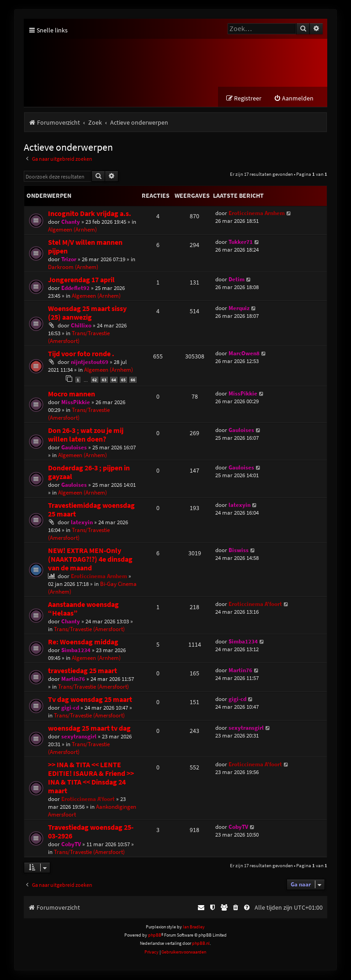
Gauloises (74, 447)
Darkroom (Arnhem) (73, 267)
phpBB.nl (201, 944)
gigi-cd (70, 708)
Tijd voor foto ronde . (81, 354)
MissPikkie (76, 402)
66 (133, 380)
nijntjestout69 (90, 362)
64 (114, 380)
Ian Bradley (194, 927)
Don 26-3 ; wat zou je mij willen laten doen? (86, 435)
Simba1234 (76, 650)
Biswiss (239, 550)
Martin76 (73, 679)
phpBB (155, 935)
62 (95, 380)
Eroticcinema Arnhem (257, 213)
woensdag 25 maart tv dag (89, 728)
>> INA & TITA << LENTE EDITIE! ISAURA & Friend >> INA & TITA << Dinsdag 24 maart (91, 778)
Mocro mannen (72, 394)
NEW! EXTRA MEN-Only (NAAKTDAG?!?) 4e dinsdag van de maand (90, 559)
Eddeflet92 (75, 288)
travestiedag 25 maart (82, 671)
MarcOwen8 (244, 354)
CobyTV (71, 844)
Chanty (71, 222)
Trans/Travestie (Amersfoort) (79, 337)
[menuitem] (294, 99)
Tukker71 (241, 242)
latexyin (82, 522)
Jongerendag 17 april (81, 280)
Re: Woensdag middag (83, 642)
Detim (237, 280)
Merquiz (239, 308)
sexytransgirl (79, 736)
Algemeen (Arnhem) (72, 230)
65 (123, 380)
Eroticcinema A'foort (255, 604)
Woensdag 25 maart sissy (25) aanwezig (87, 313)
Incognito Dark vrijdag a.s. (90, 214)
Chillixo (81, 326)
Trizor (69, 260)
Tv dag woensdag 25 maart (90, 699)
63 (104, 380)
